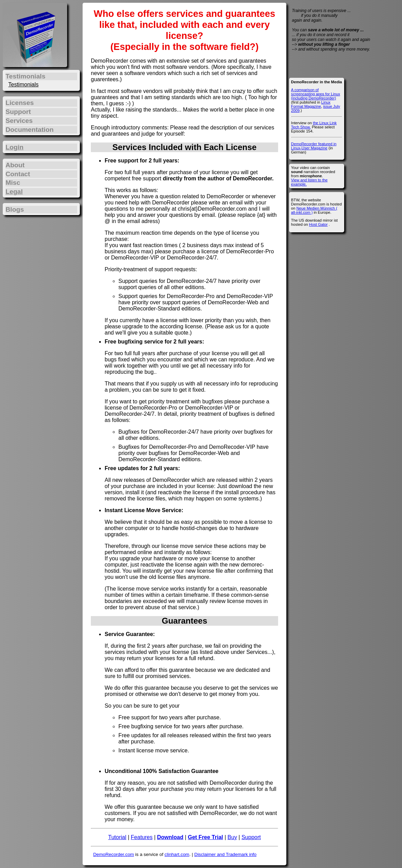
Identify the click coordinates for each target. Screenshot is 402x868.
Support (251, 837)
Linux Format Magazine (311, 104)
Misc (13, 183)
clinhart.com (177, 854)
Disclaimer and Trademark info (226, 854)
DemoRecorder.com (114, 854)
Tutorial (117, 837)
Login (14, 147)
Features (142, 837)
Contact (18, 174)
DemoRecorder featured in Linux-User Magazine (314, 146)
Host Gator (318, 224)
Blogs (15, 209)
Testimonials (23, 84)
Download (170, 837)
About (15, 165)
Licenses (20, 103)
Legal (14, 192)
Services (19, 121)
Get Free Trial (205, 837)
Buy (232, 837)
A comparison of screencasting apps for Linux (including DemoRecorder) (316, 94)
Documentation (30, 130)
